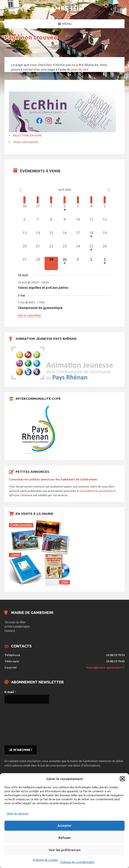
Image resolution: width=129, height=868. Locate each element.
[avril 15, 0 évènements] (51, 237)
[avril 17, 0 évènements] (78, 237)
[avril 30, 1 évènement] (65, 263)
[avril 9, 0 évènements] (65, 223)
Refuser (65, 838)
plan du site (80, 69)
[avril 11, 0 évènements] (91, 223)
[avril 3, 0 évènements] (78, 210)
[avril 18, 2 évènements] (91, 237)
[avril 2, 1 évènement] (65, 210)
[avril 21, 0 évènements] (38, 250)
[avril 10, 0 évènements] (78, 223)
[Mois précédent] (20, 190)
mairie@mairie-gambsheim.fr (97, 491)
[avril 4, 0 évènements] (91, 210)
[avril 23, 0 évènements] (65, 250)
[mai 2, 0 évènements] (91, 263)
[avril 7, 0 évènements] (38, 223)
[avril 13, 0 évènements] (25, 237)
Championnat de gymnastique (40, 308)
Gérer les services (17, 813)
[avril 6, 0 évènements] (25, 223)
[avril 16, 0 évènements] (65, 237)
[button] (122, 779)
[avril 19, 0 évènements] (105, 237)
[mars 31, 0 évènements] (38, 210)
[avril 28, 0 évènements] (38, 263)
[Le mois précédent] (109, 190)
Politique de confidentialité (77, 862)
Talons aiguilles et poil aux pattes (43, 288)
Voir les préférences (64, 850)
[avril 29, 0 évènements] (51, 263)
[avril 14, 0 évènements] (38, 237)
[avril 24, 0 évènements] (78, 250)
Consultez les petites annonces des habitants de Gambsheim (53, 479)
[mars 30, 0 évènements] (25, 210)
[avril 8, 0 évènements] (51, 223)
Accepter (64, 825)
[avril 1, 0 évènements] (51, 210)
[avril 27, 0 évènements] (25, 263)
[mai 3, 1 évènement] (105, 263)
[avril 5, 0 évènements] (105, 210)
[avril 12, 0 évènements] (105, 223)
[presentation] (23, 724)
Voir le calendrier (30, 315)
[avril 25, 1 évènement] (91, 250)
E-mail (10, 692)
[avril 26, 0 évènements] (105, 250)
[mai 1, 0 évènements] (78, 263)
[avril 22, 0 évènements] (51, 250)
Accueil (9, 48)
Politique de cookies (45, 860)
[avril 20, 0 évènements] (25, 250)
